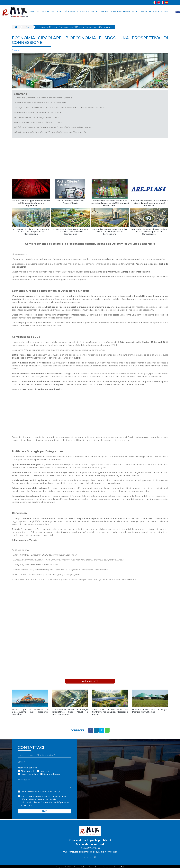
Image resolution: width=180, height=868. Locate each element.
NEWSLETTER (160, 12)
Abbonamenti (28, 770)
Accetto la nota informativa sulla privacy (40, 790)
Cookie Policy (95, 866)
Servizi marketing (29, 773)
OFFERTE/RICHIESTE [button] (67, 12)
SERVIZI (104, 12)
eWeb (122, 866)
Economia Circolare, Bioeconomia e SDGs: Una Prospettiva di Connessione (75, 27)
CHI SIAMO (35, 12)
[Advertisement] (90, 159)
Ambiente (16, 50)
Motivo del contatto (28, 766)
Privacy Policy (80, 866)
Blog (28, 27)
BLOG (135, 12)
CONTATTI (145, 12)
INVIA (44, 810)
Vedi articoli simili (90, 680)
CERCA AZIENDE (89, 12)
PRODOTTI (48, 12)
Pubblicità (45, 770)
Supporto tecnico (52, 773)
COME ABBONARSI (120, 12)
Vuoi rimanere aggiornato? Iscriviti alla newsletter (90, 851)
